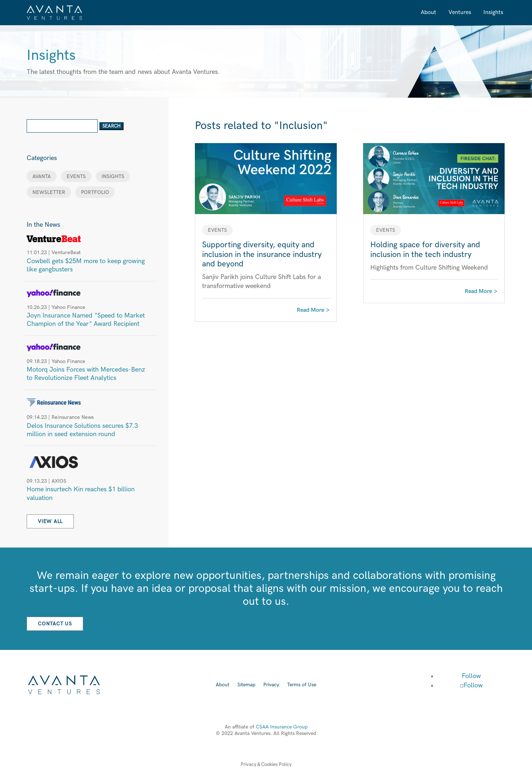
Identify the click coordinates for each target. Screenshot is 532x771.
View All (50, 521)
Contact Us (55, 624)
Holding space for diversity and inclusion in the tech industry (425, 250)
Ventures (460, 12)
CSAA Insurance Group (282, 727)
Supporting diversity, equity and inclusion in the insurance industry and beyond (262, 254)
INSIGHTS (113, 176)
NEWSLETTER (49, 192)
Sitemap (246, 685)
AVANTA (42, 176)
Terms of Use (302, 685)
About (428, 12)
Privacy (271, 685)
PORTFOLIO (95, 192)
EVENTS (76, 176)
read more (310, 310)
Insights (493, 12)
